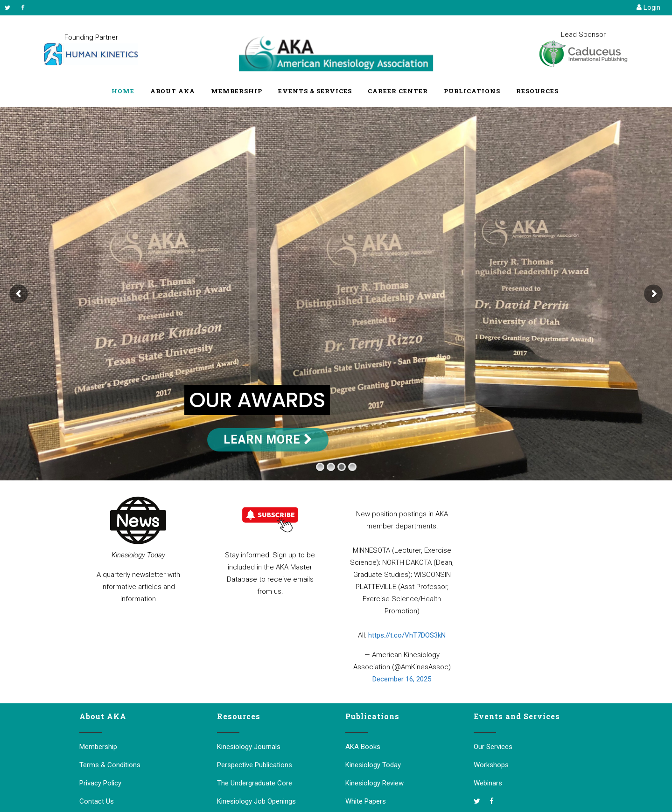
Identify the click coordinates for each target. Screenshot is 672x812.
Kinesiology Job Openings (256, 801)
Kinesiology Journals (249, 747)
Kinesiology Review (374, 783)
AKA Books (363, 747)
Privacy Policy (100, 783)
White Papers (366, 801)
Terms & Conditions (110, 765)
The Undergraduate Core (255, 783)
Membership (98, 747)
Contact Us (97, 801)
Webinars (488, 783)
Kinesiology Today (373, 765)
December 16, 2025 (402, 679)
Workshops (491, 765)
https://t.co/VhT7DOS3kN (407, 635)
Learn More (268, 440)
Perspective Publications (255, 765)
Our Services (493, 747)
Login (648, 7)
